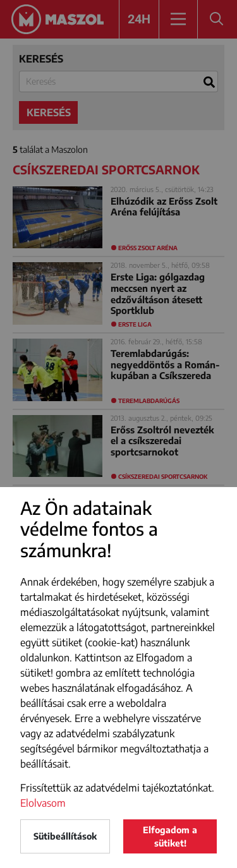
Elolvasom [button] (43, 803)
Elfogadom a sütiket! (170, 836)
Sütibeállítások (65, 836)
